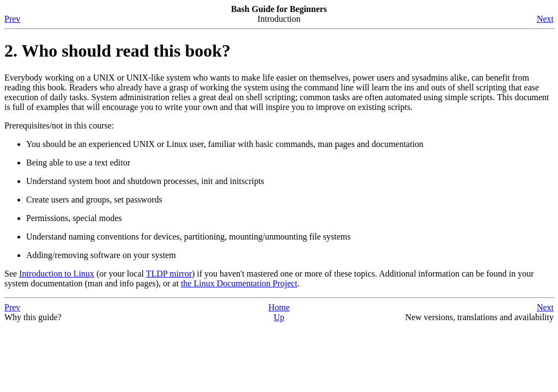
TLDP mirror (169, 274)
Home (279, 307)
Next (545, 19)
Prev (12, 19)
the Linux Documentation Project (239, 283)
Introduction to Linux (57, 274)
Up (279, 317)
